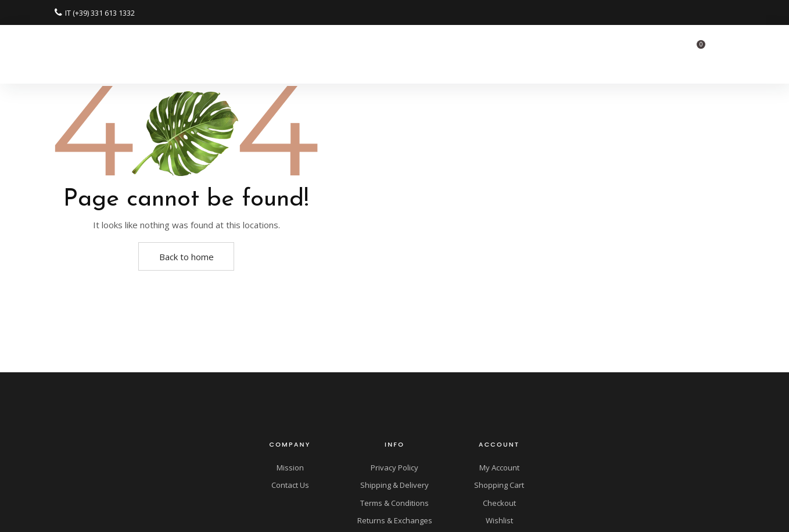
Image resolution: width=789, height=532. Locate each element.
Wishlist (499, 520)
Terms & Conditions (395, 503)
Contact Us (290, 485)
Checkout (499, 503)
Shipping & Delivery (395, 485)
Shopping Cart (499, 485)
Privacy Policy (395, 468)
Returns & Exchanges (395, 520)
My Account (499, 468)
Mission (290, 468)
